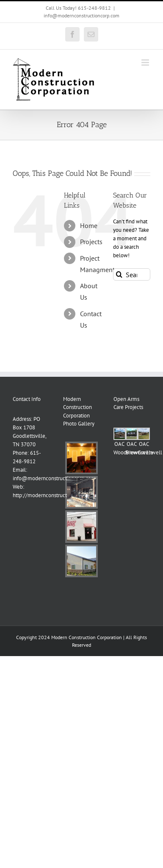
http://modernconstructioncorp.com (54, 495)
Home (89, 225)
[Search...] (132, 274)
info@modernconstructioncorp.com (81, 15)
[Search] (119, 274)
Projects (91, 242)
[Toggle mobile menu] (146, 63)
